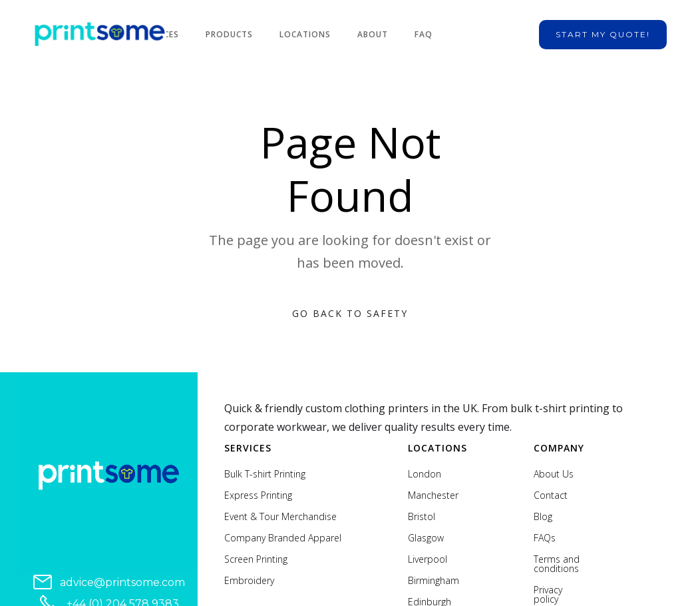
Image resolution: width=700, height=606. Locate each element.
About (373, 34)
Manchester (433, 495)
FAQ (424, 34)
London (425, 474)
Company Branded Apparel (283, 538)
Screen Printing (256, 559)
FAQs (545, 538)
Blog (543, 517)
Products (229, 34)
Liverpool (428, 559)
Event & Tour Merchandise (280, 517)
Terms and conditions (557, 564)
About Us (554, 474)
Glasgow (426, 538)
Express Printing (258, 495)
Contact (551, 495)
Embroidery (249, 581)
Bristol (422, 517)
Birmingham (434, 581)
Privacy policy (548, 595)
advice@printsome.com (122, 582)
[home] (100, 35)
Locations (305, 34)
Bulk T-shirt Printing (265, 474)
